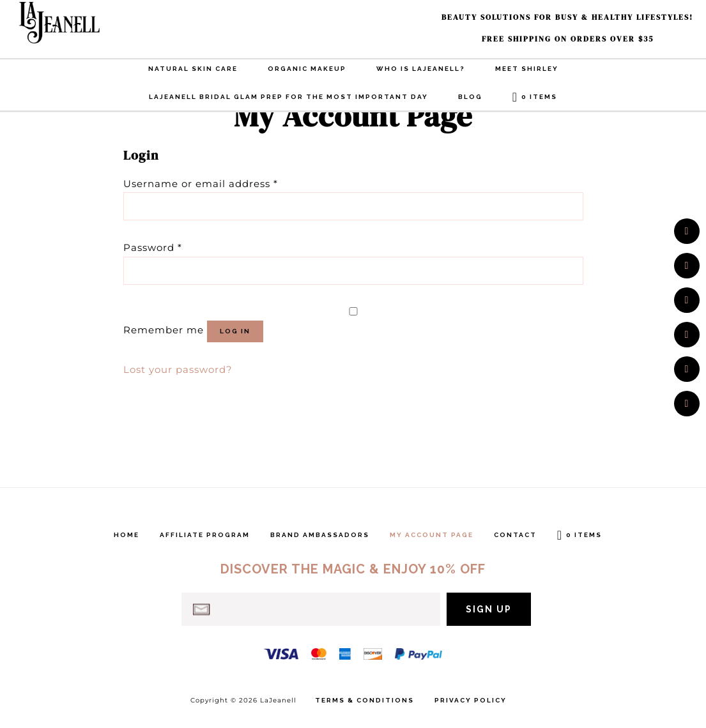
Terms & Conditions (365, 701)
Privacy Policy (471, 701)
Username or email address (201, 184)
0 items (539, 97)
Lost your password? (178, 369)
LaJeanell (83, 23)
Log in (235, 331)
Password (153, 247)
